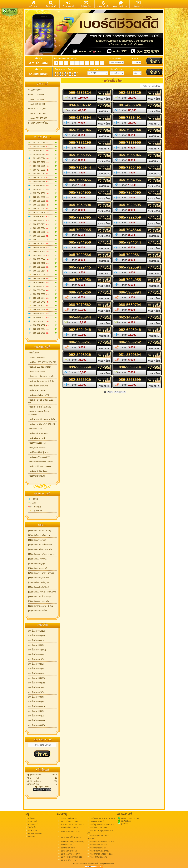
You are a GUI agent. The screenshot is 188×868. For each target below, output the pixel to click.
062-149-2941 (43, 174)
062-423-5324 (43, 228)
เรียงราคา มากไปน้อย (151, 86)
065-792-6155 (43, 205)
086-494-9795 (43, 310)
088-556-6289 (43, 182)
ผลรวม (104, 111)
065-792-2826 (43, 185)
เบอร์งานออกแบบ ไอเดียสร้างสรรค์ (39, 413)
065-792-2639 (43, 248)
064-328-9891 (43, 220)
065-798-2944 (43, 279)
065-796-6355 (43, 317)
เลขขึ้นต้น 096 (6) (36, 711)
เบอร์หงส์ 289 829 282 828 (40, 367)
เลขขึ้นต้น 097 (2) (36, 716)
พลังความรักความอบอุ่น (40, 531)
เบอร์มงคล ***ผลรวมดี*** (39, 457)
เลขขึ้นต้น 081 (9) (36, 659)
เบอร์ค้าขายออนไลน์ (37, 443)
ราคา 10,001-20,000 (37, 109)
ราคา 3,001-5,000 (36, 95)
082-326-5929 (43, 232)
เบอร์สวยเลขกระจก (37, 476)
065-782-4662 (43, 150)
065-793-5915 (43, 216)
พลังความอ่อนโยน (38, 611)
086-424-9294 (43, 275)
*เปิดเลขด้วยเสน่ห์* (37, 372)
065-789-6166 (43, 263)
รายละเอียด (104, 99)
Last (123, 392)
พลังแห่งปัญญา (37, 564)
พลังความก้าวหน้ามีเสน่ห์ (41, 606)
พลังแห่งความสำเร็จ (39, 601)
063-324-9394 (43, 255)
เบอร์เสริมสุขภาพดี (36, 438)
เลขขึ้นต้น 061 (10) (36, 631)
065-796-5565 (43, 189)
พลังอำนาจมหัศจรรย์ (39, 535)
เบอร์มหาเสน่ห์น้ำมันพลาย (40, 407)
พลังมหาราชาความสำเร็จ (41, 573)
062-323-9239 (43, 321)
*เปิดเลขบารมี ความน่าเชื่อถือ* (41, 376)
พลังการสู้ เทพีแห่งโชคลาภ (42, 554)
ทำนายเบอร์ (31, 825)
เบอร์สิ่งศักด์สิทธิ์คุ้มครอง (39, 452)
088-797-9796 (43, 162)
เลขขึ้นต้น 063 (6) (36, 640)
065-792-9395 (43, 267)
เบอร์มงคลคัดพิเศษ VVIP (39, 395)
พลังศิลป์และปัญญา (38, 582)
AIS (32, 503)
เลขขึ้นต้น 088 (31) (36, 683)
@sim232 (124, 824)
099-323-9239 (43, 240)
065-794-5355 (43, 197)
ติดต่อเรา (30, 837)
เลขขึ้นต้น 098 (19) (36, 720)
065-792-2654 (43, 329)
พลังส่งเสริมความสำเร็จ (40, 549)
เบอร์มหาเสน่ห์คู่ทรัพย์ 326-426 (41, 424)
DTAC (33, 499)
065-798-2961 (43, 201)
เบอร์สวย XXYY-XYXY (38, 390)
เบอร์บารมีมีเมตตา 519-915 (40, 466)
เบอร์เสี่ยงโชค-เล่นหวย (38, 386)
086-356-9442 (43, 302)
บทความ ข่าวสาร (34, 834)
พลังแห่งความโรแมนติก (40, 545)
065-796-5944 (43, 298)
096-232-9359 (43, 294)
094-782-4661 (43, 314)
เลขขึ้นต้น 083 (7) (36, 669)
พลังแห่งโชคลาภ (37, 559)
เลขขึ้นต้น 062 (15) (36, 636)
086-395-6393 (43, 306)
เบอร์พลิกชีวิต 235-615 (38, 433)
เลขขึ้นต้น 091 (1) (36, 687)
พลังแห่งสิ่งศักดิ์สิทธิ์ (38, 587)
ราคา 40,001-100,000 (38, 118)
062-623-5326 (43, 213)
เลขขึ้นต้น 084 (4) (36, 673)
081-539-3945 (43, 282)
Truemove (35, 507)
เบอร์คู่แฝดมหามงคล (37, 448)
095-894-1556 (43, 193)
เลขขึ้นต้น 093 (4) (36, 697)
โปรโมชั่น (31, 828)
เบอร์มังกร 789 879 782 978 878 (42, 362)
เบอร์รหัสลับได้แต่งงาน (38, 471)
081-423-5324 (43, 158)
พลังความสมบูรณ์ (38, 568)
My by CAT (35, 511)
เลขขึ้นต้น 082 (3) (36, 664)
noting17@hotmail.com (130, 818)
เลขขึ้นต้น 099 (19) (36, 725)
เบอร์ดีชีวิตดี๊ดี (93, 864)
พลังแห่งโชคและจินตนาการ (42, 592)
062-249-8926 (43, 154)
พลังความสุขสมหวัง (39, 578)
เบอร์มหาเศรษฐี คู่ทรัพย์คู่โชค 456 (41, 401)
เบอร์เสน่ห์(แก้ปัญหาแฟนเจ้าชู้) (41, 419)
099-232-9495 (43, 333)
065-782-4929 (43, 178)
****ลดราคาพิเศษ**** (37, 357)
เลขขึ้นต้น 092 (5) (36, 692)
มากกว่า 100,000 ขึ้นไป (38, 123)
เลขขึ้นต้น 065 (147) (37, 650)
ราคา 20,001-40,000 (37, 113)
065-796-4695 (43, 286)
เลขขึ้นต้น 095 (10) (36, 706)
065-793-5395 (43, 236)
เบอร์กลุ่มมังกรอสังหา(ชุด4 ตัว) (41, 381)
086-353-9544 (43, 290)
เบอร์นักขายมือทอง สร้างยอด (41, 462)
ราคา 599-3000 (35, 90)
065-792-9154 (43, 271)
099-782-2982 (43, 209)
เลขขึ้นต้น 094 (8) (36, 702)
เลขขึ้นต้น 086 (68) (36, 678)
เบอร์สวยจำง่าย (35, 429)
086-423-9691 (43, 166)
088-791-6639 (43, 147)
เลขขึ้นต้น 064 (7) (36, 645)
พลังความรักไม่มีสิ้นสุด (40, 597)
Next (117, 392)
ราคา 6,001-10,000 (36, 104)
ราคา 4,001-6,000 (36, 99)
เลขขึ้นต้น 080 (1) (36, 654)
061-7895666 (126, 821)
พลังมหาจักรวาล (37, 540)
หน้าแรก (30, 818)
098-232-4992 (43, 325)
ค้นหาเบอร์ (31, 821)
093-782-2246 (43, 143)
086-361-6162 (43, 251)
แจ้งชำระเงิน (32, 831)
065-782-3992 (43, 244)
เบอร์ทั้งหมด (34, 353)
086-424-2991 (43, 170)
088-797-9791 (43, 224)
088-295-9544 (43, 259)
